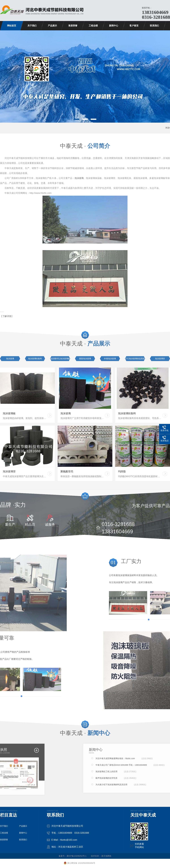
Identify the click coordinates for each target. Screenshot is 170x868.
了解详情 (7, 314)
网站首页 (12, 26)
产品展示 (52, 26)
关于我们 (32, 26)
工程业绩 (93, 26)
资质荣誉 (73, 26)
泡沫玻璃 (79, 175)
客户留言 (134, 26)
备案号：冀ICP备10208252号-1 (73, 856)
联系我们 (154, 26)
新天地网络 (106, 856)
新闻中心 (114, 26)
